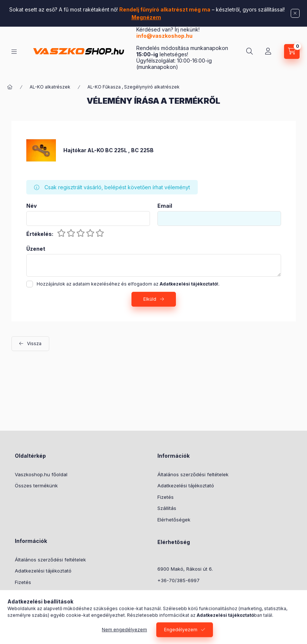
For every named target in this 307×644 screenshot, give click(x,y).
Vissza (34, 343)
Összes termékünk (36, 485)
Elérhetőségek (174, 520)
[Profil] (268, 51)
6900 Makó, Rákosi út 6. (185, 569)
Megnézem (146, 17)
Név (31, 206)
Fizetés (166, 497)
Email (165, 206)
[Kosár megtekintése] (292, 51)
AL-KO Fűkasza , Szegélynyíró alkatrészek (134, 87)
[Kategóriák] (14, 52)
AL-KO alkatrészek (50, 87)
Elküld (150, 299)
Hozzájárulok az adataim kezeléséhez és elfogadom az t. (128, 284)
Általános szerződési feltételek (193, 474)
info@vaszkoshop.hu (165, 36)
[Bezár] (295, 13)
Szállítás (167, 508)
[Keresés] (250, 51)
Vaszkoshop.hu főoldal (41, 474)
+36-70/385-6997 (178, 580)
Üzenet (36, 249)
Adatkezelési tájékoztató (186, 485)
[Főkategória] (10, 87)
